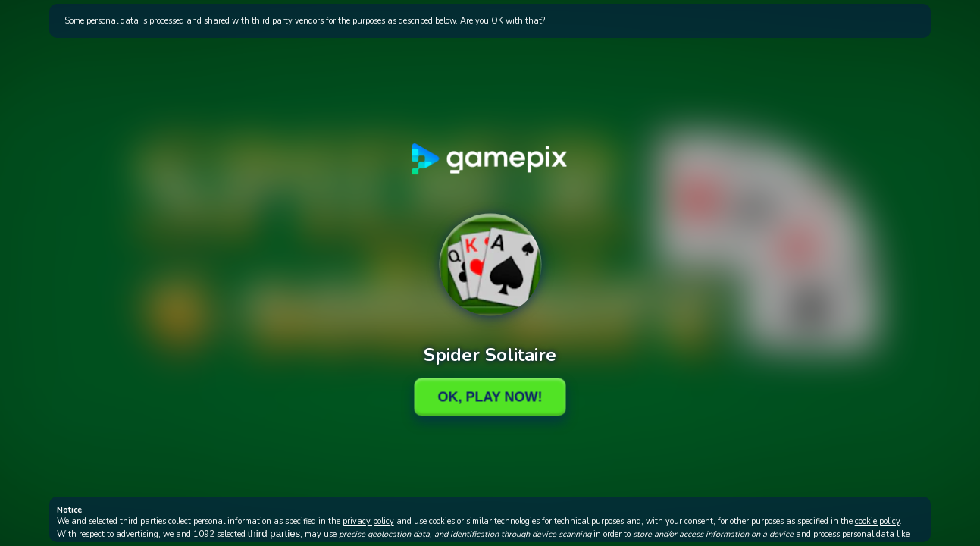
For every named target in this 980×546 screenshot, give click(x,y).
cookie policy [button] (877, 521)
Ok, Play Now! (490, 397)
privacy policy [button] (368, 521)
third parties (274, 533)
